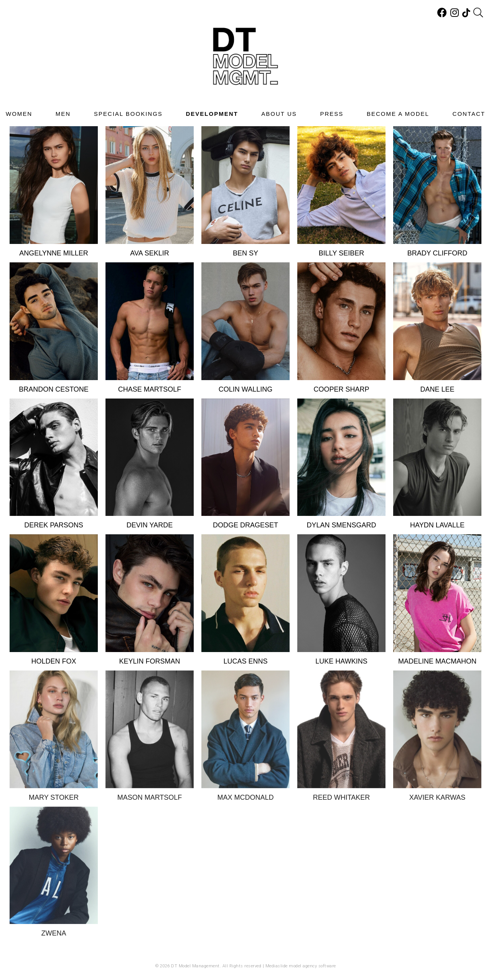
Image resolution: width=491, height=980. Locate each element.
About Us (279, 114)
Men (63, 114)
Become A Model (398, 114)
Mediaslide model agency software (301, 966)
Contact (469, 114)
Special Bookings (128, 114)
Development (212, 114)
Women (19, 114)
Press (332, 114)
